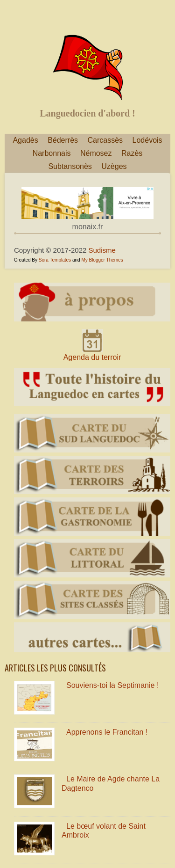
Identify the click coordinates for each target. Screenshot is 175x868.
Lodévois (147, 140)
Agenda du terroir (92, 357)
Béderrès (63, 140)
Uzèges (114, 166)
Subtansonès (70, 166)
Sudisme (102, 250)
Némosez (96, 153)
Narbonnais (52, 153)
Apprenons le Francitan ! (107, 732)
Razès (132, 153)
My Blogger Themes (102, 260)
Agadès (25, 140)
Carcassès (105, 140)
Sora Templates (55, 260)
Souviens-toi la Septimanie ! (112, 685)
